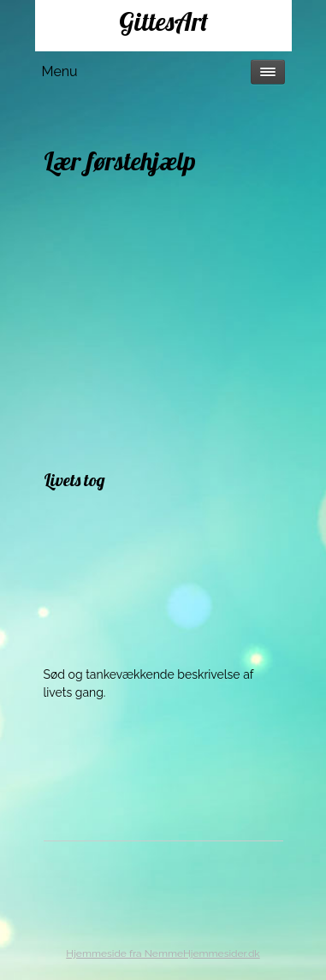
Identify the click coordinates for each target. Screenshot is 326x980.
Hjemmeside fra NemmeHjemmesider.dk (163, 953)
